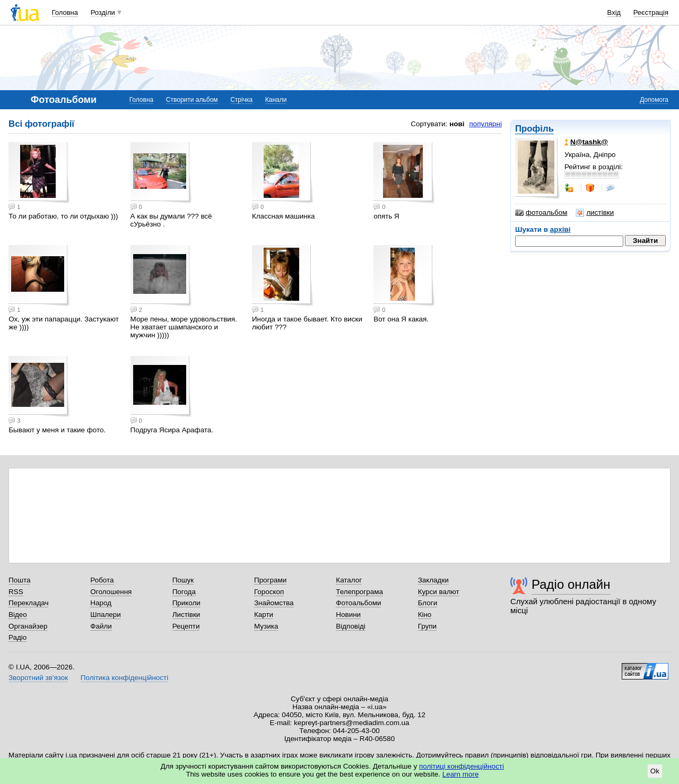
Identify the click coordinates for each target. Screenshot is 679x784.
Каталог (349, 580)
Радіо (18, 637)
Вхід (614, 12)
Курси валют (439, 592)
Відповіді (351, 626)
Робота (102, 580)
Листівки (186, 615)
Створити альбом (192, 100)
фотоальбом (541, 213)
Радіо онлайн (571, 584)
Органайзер (28, 626)
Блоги (428, 603)
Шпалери (105, 615)
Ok (655, 771)
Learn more (461, 774)
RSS (16, 592)
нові (457, 124)
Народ (101, 603)
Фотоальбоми (358, 603)
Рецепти (186, 626)
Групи (427, 626)
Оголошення (111, 592)
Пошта (19, 580)
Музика (266, 626)
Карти (264, 615)
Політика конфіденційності (124, 678)
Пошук (183, 580)
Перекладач (28, 603)
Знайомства (274, 603)
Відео (18, 615)
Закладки (433, 580)
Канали (276, 100)
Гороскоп (269, 592)
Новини (348, 615)
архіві (560, 229)
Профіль (534, 129)
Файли (101, 626)
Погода (184, 592)
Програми (270, 580)
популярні (486, 124)
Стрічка (241, 100)
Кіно (425, 615)
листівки (595, 213)
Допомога (654, 100)
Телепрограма (359, 592)
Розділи (103, 12)
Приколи (186, 603)
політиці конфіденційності (462, 766)
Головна (65, 12)
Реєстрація (651, 12)
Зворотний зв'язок (38, 678)
